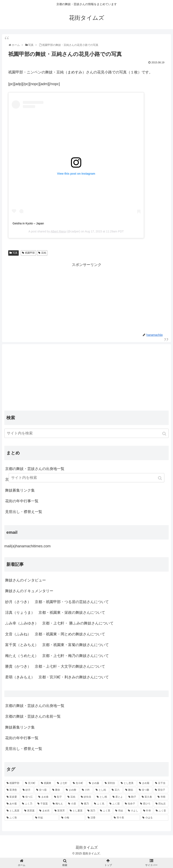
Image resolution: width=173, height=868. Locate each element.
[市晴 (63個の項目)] (162, 797)
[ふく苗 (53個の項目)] (115, 804)
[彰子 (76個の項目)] (59, 797)
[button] (165, 434)
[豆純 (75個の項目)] (72, 797)
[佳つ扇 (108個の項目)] (42, 790)
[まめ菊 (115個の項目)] (145, 783)
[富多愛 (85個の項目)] (12, 797)
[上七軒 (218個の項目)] (63, 783)
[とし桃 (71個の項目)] (102, 797)
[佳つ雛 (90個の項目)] (145, 790)
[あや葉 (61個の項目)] (12, 804)
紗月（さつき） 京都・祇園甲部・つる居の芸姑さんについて (57, 602)
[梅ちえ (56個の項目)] (58, 804)
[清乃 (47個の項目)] (92, 811)
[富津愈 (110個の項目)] (12, 790)
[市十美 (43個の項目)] (126, 818)
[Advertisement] (86, 297)
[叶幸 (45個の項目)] (147, 811)
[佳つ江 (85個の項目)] (28, 797)
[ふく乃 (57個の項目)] (27, 804)
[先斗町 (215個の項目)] (79, 783)
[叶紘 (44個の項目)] (46, 818)
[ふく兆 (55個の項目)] (99, 804)
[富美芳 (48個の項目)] (60, 811)
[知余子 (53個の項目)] (130, 804)
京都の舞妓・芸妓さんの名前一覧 (33, 716)
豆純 (44, 253)
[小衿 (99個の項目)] (86, 790)
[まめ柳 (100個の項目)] (72, 790)
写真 (15, 253)
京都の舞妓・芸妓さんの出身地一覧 (35, 469)
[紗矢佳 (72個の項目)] (86, 797)
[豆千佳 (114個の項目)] (161, 783)
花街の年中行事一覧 (22, 501)
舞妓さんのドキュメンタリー (29, 591)
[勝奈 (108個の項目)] (57, 790)
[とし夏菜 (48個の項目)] (76, 811)
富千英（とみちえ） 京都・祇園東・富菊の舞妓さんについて (57, 645)
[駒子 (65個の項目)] (133, 797)
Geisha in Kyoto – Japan (28, 223)
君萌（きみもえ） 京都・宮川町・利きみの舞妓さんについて (57, 677)
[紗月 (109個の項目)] (27, 790)
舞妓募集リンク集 (20, 490)
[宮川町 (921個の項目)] (31, 783)
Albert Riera (58, 231)
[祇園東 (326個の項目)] (47, 783)
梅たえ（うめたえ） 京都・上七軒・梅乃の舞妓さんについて (57, 656)
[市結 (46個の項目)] (119, 811)
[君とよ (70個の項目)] (118, 797)
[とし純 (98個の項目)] (101, 790)
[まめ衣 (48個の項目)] (45, 811)
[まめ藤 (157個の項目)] (95, 783)
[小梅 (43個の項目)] (72, 818)
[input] (86, 433)
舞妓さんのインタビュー (26, 580)
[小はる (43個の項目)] (154, 818)
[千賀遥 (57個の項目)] (43, 804)
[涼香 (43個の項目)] (98, 818)
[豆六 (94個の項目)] (116, 790)
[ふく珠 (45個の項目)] (19, 818)
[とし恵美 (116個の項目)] (128, 783)
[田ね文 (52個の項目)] (161, 804)
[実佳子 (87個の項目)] (161, 790)
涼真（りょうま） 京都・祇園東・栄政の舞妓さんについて (55, 613)
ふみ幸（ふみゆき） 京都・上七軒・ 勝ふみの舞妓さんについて (59, 623)
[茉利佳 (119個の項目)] (110, 783)
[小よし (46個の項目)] (133, 811)
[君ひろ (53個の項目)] (146, 804)
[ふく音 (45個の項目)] (161, 811)
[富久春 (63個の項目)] (147, 797)
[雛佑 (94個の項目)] (130, 790)
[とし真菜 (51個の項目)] (13, 811)
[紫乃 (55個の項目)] (85, 804)
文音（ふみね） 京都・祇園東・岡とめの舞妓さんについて (55, 634)
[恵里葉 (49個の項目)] (30, 811)
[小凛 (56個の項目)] (72, 804)
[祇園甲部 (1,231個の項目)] (14, 783)
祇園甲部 (30, 253)
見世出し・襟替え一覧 (24, 512)
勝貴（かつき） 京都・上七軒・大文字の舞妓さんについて (55, 666)
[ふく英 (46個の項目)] (105, 811)
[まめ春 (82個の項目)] (44, 797)
